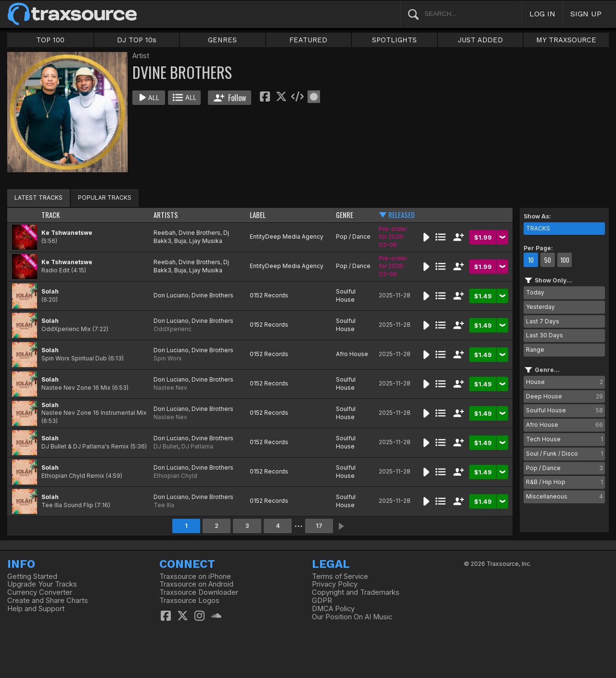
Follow (230, 98)
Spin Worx (168, 358)
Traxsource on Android (196, 584)
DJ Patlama (197, 446)
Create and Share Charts (48, 601)
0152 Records (269, 295)
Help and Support (36, 609)
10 (531, 260)
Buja (180, 241)
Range (535, 350)
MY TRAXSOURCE (566, 40)
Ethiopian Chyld (175, 476)
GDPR (322, 601)
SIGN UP (586, 14)
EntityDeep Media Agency (287, 237)
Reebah (165, 233)
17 (319, 526)
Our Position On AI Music (352, 617)
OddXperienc (173, 329)
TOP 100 (50, 40)
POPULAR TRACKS (105, 198)
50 (548, 260)
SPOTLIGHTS (394, 40)
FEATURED (308, 40)
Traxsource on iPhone (195, 576)
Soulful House (346, 295)
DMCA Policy (333, 609)
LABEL (258, 215)
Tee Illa (164, 505)
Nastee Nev (170, 388)
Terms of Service (340, 576)
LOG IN (542, 14)
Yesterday (540, 307)
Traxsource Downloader (199, 592)
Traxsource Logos (189, 601)
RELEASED (402, 215)
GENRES (222, 40)
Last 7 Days (543, 321)
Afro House (352, 354)
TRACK (51, 215)
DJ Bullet (166, 446)
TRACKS (538, 228)
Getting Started (32, 576)
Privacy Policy (335, 584)
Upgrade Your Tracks (42, 584)
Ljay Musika (206, 241)
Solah (50, 291)
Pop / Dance (353, 237)
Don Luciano (171, 295)
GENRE (345, 215)
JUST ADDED (480, 40)
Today (535, 292)
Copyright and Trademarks (356, 592)
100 (565, 260)
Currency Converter (40, 592)
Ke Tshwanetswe (67, 233)
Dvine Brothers (199, 233)
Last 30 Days (545, 335)
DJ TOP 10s (137, 40)
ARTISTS (166, 215)
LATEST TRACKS (38, 198)
